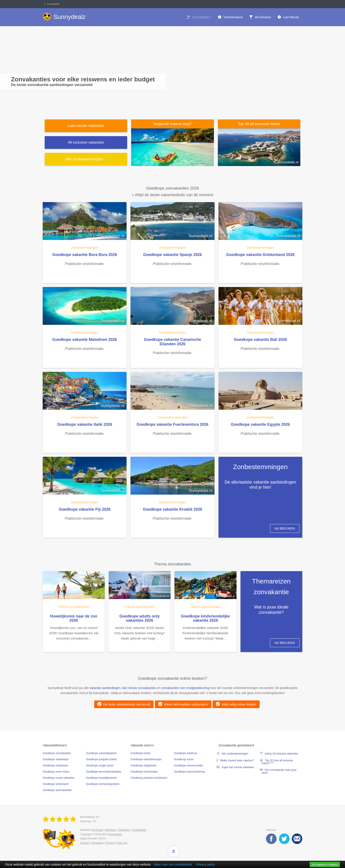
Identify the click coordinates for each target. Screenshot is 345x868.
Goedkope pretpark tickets (101, 759)
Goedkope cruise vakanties (59, 778)
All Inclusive (263, 17)
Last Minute (291, 17)
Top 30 (259, 124)
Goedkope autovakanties (57, 790)
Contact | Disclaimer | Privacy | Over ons (104, 843)
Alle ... (86, 159)
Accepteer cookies (325, 864)
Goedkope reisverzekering (189, 772)
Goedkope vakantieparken (101, 753)
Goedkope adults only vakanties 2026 (140, 618)
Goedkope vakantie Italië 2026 (85, 424)
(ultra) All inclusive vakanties (281, 754)
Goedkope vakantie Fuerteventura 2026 (172, 424)
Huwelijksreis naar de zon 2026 (74, 618)
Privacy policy (206, 864)
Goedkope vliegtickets (143, 766)
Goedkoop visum (184, 759)
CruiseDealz (139, 830)
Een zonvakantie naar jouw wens (279, 771)
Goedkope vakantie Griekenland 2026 (260, 255)
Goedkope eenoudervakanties (104, 772)
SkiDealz (110, 830)
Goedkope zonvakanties (57, 753)
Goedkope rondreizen (55, 766)
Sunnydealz (115, 834)
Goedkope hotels (140, 753)
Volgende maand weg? (172, 124)
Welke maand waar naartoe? (237, 760)
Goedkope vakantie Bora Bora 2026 (85, 255)
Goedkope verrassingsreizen (103, 784)
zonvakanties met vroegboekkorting (185, 688)
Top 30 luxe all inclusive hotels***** (277, 762)
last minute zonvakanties (139, 688)
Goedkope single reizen (100, 766)
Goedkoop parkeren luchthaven (149, 778)
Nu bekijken (285, 528)
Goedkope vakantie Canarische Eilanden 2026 (172, 342)
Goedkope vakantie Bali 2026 (260, 340)
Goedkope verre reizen (56, 772)
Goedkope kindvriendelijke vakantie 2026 (205, 618)
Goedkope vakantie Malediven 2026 (85, 340)
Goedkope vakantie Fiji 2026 (85, 509)
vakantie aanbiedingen (105, 688)
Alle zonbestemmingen (235, 754)
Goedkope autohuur (185, 753)
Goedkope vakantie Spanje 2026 (173, 255)
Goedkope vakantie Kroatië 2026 (172, 509)
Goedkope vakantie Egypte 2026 (260, 424)
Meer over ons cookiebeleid (173, 864)
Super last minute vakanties (238, 767)
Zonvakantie (202, 17)
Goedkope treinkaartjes (144, 772)
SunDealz (97, 830)
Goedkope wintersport (56, 784)
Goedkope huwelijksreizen (101, 778)
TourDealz (124, 830)
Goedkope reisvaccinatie (188, 766)
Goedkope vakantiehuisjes (146, 759)
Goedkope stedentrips (56, 759)
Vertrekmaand (233, 17)
